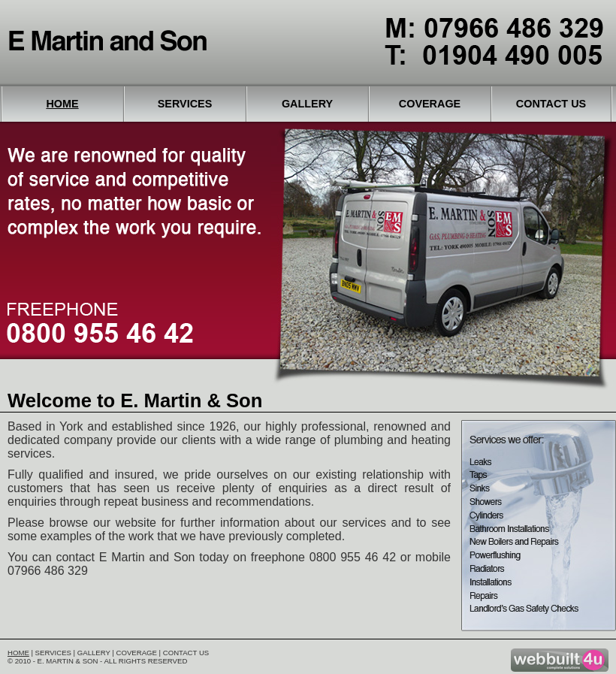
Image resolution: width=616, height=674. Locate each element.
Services (185, 104)
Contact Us (551, 104)
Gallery (307, 104)
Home (62, 104)
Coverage (430, 104)
